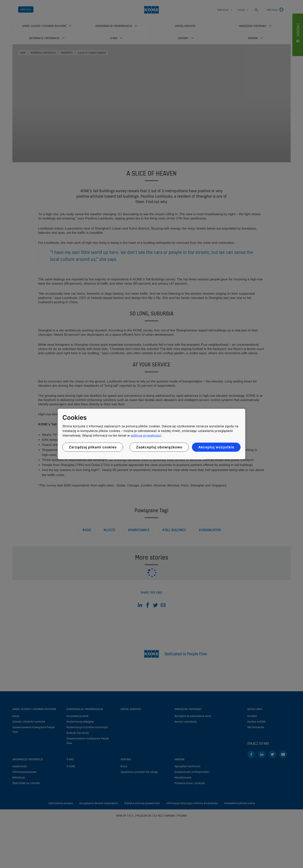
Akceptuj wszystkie (216, 447)
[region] (151, 434)
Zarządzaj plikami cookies (93, 447)
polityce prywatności (146, 435)
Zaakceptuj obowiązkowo (159, 447)
